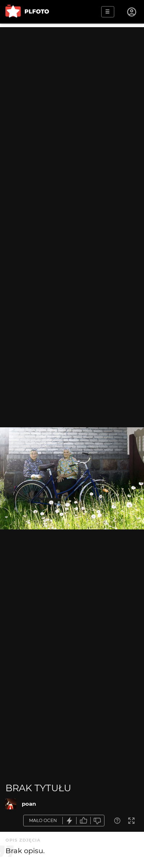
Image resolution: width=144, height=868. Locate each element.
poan (29, 804)
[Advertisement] (72, 99)
